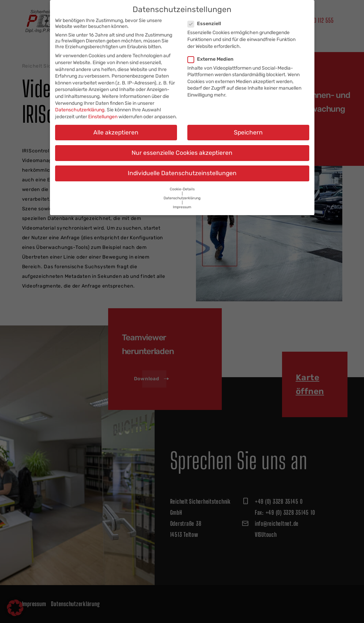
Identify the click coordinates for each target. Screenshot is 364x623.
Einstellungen (103, 110)
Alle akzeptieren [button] (116, 126)
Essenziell (206, 17)
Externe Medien (213, 53)
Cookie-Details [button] (182, 183)
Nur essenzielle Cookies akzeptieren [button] (182, 147)
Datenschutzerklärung (80, 104)
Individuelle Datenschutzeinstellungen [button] (182, 167)
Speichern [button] (248, 126)
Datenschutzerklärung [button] (182, 192)
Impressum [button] (182, 201)
